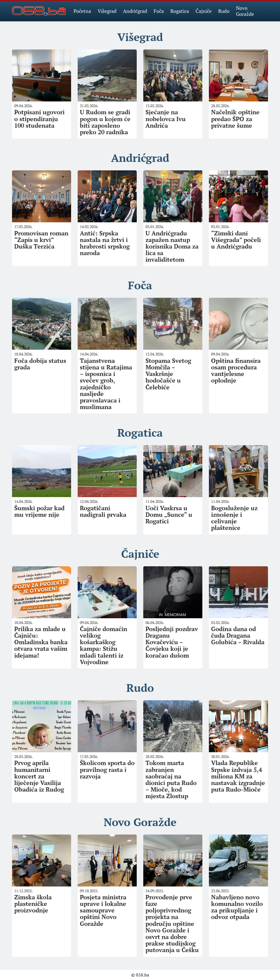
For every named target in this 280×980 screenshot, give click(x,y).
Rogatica (180, 11)
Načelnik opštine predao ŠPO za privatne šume (235, 119)
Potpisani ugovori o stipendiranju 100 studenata (39, 119)
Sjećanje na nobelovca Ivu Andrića (166, 119)
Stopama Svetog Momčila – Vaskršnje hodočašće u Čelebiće (168, 374)
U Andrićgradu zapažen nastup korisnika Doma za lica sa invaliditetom (172, 246)
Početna (82, 11)
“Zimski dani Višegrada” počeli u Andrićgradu (236, 240)
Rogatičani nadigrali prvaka (103, 511)
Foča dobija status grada (40, 364)
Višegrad (107, 11)
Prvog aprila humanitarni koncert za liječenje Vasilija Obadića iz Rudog (39, 776)
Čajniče (204, 11)
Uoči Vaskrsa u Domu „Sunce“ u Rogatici (169, 514)
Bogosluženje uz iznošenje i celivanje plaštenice (234, 518)
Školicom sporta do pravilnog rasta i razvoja (107, 769)
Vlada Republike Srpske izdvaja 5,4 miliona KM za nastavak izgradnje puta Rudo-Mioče (238, 776)
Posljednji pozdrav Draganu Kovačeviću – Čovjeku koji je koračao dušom (172, 642)
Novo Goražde (245, 11)
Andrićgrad (135, 11)
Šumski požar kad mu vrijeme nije (39, 511)
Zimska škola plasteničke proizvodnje (33, 904)
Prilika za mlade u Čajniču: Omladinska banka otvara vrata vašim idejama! (41, 642)
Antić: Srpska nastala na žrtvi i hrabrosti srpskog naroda (105, 243)
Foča (159, 11)
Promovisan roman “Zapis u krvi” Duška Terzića (41, 240)
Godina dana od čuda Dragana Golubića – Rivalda (238, 635)
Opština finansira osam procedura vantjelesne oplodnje (236, 371)
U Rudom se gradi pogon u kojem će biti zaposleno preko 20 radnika (105, 122)
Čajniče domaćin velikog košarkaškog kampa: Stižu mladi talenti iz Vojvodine (103, 645)
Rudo (224, 11)
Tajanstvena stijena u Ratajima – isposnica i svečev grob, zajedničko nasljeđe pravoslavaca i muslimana (106, 384)
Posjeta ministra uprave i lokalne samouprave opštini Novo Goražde (103, 910)
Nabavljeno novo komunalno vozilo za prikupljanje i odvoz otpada (237, 907)
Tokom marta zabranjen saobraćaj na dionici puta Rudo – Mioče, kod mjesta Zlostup (171, 779)
